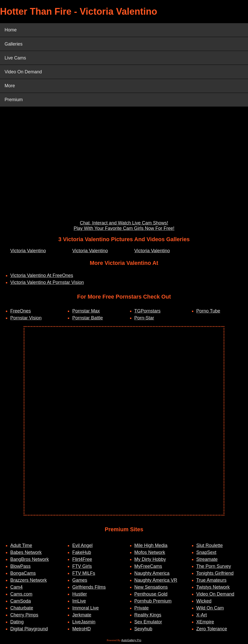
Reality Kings (148, 616)
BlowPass (20, 568)
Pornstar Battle (88, 319)
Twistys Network (213, 589)
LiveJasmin (84, 623)
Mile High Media (151, 547)
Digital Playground (29, 630)
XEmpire (205, 623)
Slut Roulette (210, 547)
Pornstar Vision (26, 319)
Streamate (207, 561)
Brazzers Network (29, 582)
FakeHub (82, 554)
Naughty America (152, 575)
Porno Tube (208, 312)
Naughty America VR (156, 582)
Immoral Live (85, 610)
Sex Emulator (148, 623)
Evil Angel (82, 547)
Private (142, 610)
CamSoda (21, 603)
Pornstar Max (86, 312)
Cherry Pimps (24, 616)
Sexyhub (143, 630)
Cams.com (21, 596)
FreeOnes (21, 312)
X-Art (202, 616)
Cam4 (16, 589)
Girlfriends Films (89, 589)
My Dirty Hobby (150, 561)
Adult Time (21, 547)
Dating (17, 623)
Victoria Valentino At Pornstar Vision (47, 284)
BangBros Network (30, 561)
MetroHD (81, 630)
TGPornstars (148, 312)
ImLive (79, 603)
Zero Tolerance (212, 630)
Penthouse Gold (151, 596)
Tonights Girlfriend (215, 575)
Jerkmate (82, 616)
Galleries (14, 44)
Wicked (204, 603)
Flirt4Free (82, 561)
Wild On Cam (210, 610)
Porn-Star (144, 319)
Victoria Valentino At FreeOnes (42, 277)
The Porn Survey (214, 568)
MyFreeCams (148, 568)
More (10, 87)
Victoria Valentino (28, 252)
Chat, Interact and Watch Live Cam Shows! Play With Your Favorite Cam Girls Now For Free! (124, 227)
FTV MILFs (84, 575)
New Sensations (151, 589)
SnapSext (206, 554)
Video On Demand (24, 73)
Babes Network (26, 554)
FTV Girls (82, 568)
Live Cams (16, 58)
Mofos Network (150, 554)
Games (80, 582)
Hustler (80, 596)
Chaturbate (22, 610)
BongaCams (23, 575)
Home (11, 30)
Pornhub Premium (153, 603)
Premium (14, 101)
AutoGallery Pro (131, 642)
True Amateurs (211, 582)
